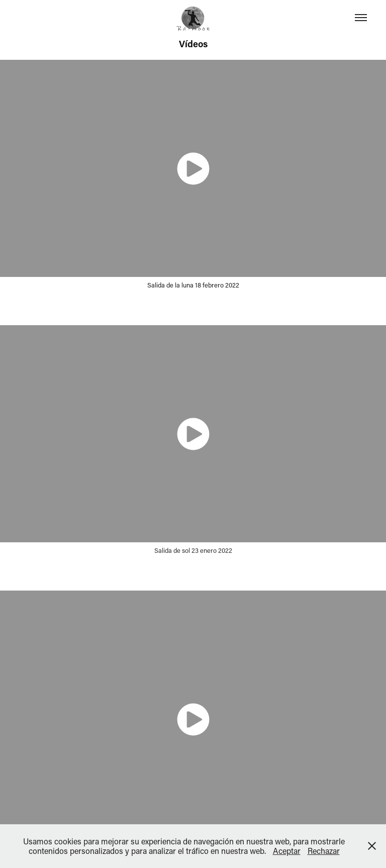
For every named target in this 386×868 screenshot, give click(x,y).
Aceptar (287, 851)
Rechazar (324, 851)
